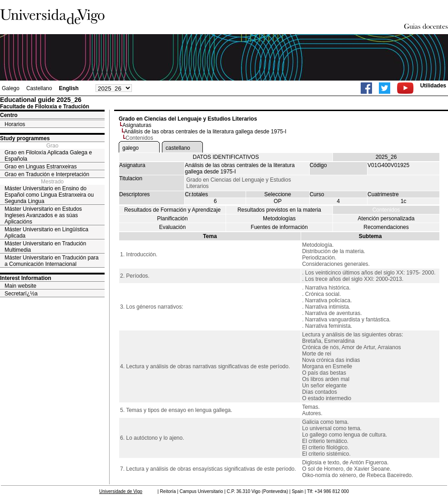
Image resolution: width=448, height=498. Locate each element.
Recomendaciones (386, 227)
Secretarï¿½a (21, 294)
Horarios (15, 124)
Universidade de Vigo (121, 491)
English (68, 88)
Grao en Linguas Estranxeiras (41, 167)
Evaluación (173, 227)
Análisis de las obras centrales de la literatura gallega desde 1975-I (205, 132)
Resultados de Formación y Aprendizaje (172, 210)
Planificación (172, 219)
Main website (20, 286)
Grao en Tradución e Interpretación (47, 174)
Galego (11, 88)
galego (131, 148)
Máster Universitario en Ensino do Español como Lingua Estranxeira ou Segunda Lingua (49, 195)
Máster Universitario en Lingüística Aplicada (46, 233)
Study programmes (25, 138)
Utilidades (433, 86)
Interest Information (26, 278)
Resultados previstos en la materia (279, 210)
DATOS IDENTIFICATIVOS (226, 157)
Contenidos (386, 210)
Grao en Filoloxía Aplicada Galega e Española (48, 156)
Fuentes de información (279, 227)
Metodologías (279, 219)
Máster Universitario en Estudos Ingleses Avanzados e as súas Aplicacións (43, 215)
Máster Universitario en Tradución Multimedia (45, 247)
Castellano (39, 88)
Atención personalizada (386, 219)
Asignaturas (137, 125)
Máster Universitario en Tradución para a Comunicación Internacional (52, 261)
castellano (178, 148)
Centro (9, 115)
